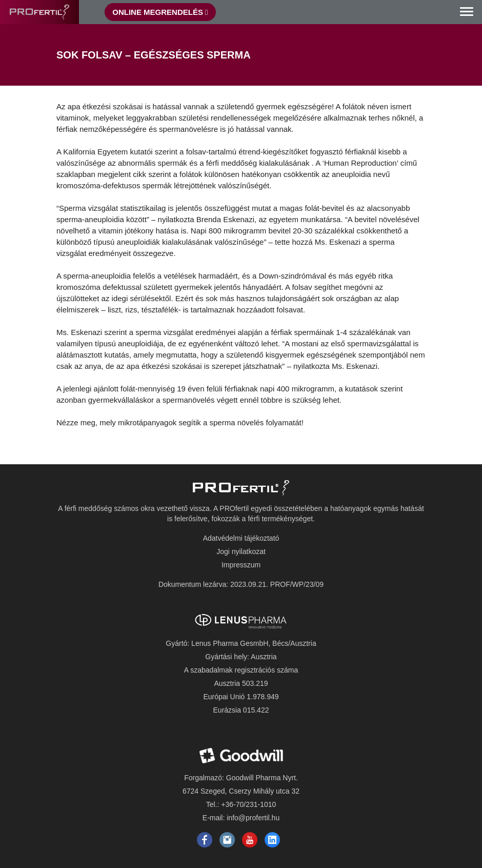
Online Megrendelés (160, 12)
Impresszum (241, 565)
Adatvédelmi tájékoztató (241, 538)
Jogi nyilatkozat (241, 551)
